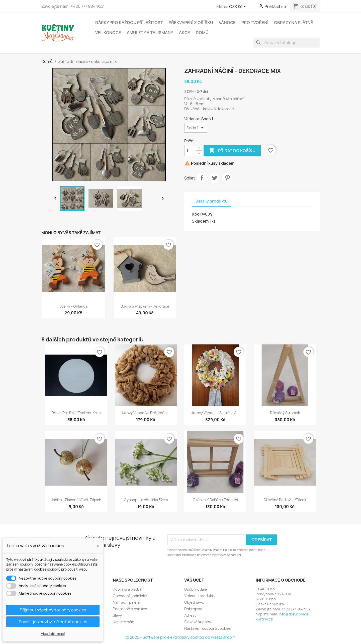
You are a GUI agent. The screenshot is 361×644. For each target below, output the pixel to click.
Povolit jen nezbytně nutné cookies (53, 622)
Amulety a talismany (150, 33)
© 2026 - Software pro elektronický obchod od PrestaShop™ (181, 637)
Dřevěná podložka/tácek (285, 500)
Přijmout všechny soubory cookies (53, 610)
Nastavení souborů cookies (208, 628)
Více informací (53, 634)
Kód (196, 214)
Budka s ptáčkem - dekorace (145, 306)
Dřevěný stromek (285, 413)
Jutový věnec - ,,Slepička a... (215, 413)
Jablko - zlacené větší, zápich (76, 500)
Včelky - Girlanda (73, 306)
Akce (185, 33)
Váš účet (194, 580)
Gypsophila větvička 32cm (146, 500)
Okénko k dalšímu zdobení (215, 500)
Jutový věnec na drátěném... (146, 413)
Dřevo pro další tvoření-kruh (76, 413)
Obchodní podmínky (130, 596)
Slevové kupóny (198, 622)
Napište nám (123, 622)
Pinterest (227, 178)
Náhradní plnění (126, 602)
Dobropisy (193, 609)
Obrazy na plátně (294, 23)
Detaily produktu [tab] (212, 201)
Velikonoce (108, 33)
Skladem (200, 221)
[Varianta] (196, 128)
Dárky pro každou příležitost (129, 23)
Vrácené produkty (200, 596)
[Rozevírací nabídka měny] (238, 7)
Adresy (190, 615)
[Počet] (190, 151)
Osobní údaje (196, 589)
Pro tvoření (255, 23)
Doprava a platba (127, 589)
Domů (202, 33)
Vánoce (227, 23)
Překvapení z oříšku (191, 23)
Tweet (215, 178)
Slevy (117, 615)
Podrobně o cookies (130, 609)
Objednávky (194, 602)
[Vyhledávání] (287, 43)
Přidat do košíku (232, 151)
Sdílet (202, 178)
